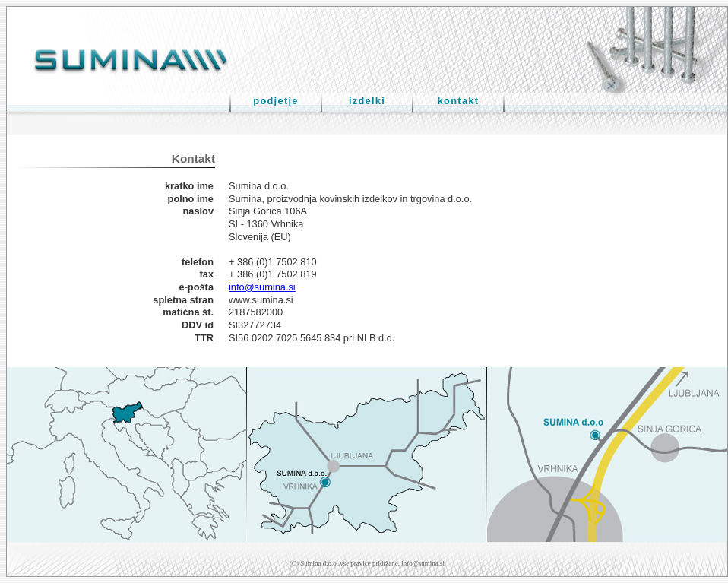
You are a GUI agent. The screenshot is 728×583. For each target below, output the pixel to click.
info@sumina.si (262, 287)
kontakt (459, 101)
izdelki (367, 101)
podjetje (275, 101)
